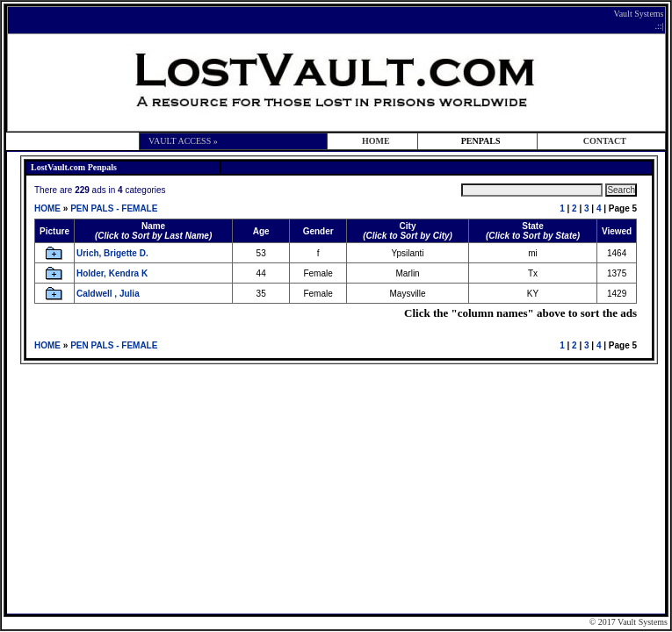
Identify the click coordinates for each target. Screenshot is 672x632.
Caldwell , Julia (108, 294)
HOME (376, 141)
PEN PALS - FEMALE (114, 208)
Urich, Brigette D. (112, 253)
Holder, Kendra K (112, 273)
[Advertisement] (339, 487)
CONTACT (605, 141)
